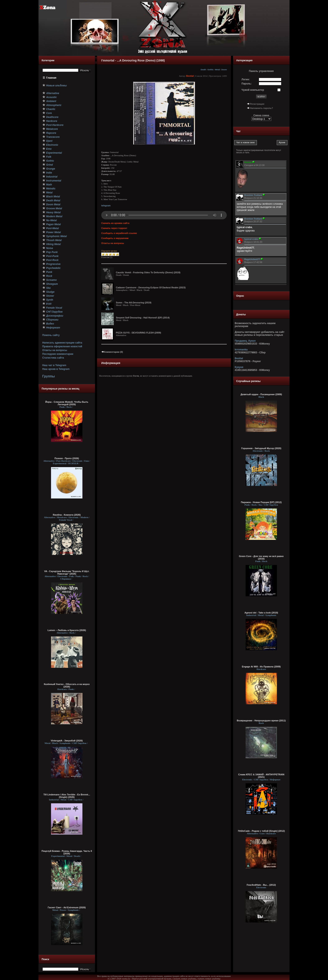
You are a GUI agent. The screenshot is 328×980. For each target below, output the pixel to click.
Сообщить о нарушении (115, 238)
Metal (217, 70)
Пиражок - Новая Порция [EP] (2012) (261, 502)
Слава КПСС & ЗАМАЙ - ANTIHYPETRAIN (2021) (261, 776)
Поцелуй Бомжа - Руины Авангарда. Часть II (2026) (67, 852)
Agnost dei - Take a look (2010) (261, 613)
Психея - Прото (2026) (67, 458)
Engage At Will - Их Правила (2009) (261, 667)
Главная (51, 78)
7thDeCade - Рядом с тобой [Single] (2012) (261, 831)
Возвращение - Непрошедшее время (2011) (261, 721)
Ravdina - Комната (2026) (67, 515)
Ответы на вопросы (55, 350)
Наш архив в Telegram (56, 369)
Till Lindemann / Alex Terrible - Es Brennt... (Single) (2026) (67, 796)
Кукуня (239, 367)
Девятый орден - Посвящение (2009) (261, 394)
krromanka (241, 350)
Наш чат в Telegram (54, 365)
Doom (224, 70)
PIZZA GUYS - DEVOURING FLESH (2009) (138, 333)
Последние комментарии (58, 354)
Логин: (246, 79)
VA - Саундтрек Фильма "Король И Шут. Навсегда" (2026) (67, 572)
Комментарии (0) (112, 352)
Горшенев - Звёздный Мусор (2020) (261, 448)
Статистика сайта (53, 358)
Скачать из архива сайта (115, 223)
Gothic (211, 70)
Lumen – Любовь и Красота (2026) (67, 630)
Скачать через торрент (114, 228)
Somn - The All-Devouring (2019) (134, 303)
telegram (106, 206)
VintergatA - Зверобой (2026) (67, 741)
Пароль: (247, 84)
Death (203, 70)
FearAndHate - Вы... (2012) (261, 885)
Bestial (190, 76)
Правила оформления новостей (62, 346)
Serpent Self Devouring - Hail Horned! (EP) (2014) (143, 318)
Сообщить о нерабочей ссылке (119, 233)
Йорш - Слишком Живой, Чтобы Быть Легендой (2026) (67, 403)
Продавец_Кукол (245, 341)
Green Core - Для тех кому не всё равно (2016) (261, 557)
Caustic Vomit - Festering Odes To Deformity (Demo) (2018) (148, 272)
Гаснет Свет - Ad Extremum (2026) (67, 907)
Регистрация (257, 104)
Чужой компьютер (253, 90)
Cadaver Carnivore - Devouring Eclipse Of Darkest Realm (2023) (151, 287)
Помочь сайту (51, 335)
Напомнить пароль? (261, 108)
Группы (49, 376)
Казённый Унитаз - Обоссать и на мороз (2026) (67, 685)
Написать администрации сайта (62, 343)
